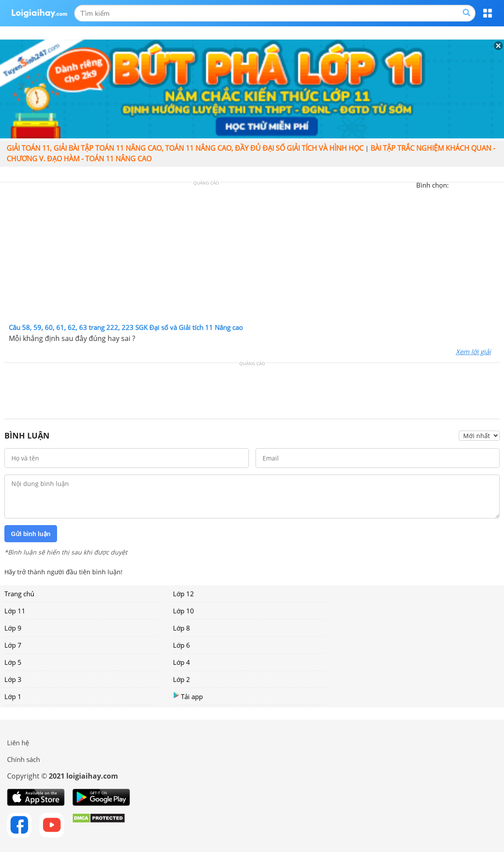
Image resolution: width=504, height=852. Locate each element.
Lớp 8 (182, 628)
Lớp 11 (15, 611)
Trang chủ (19, 594)
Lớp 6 (182, 645)
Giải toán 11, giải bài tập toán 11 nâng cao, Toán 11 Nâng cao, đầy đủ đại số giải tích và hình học (185, 148)
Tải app (188, 696)
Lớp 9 (13, 628)
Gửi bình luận (31, 534)
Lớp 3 (13, 679)
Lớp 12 (184, 594)
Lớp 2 (182, 679)
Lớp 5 (13, 662)
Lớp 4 (182, 662)
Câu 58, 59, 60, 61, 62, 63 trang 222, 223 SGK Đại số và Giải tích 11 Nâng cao (126, 327)
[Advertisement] (252, 255)
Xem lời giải (473, 352)
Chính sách (23, 759)
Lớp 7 (13, 645)
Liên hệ (18, 743)
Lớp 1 (13, 696)
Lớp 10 (184, 611)
